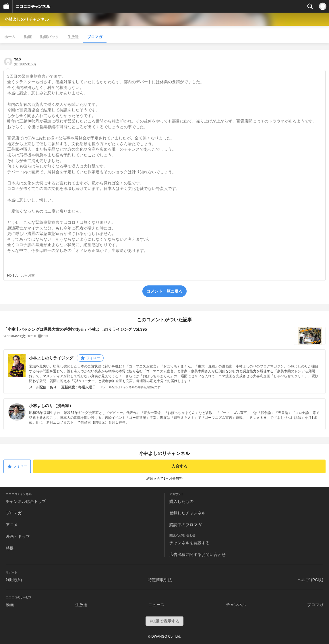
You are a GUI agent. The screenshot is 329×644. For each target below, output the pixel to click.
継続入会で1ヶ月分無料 (165, 478)
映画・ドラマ (18, 536)
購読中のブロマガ (185, 525)
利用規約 (14, 580)
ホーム (10, 37)
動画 (28, 37)
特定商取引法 (160, 580)
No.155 (13, 275)
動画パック (50, 37)
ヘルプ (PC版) (310, 580)
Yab (25, 62)
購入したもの (181, 501)
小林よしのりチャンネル (27, 19)
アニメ (12, 525)
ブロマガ (95, 37)
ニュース (156, 605)
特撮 (10, 548)
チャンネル (236, 605)
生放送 (73, 37)
